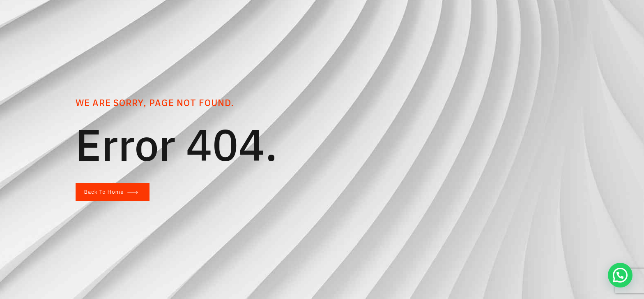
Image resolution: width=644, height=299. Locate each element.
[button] (620, 275)
